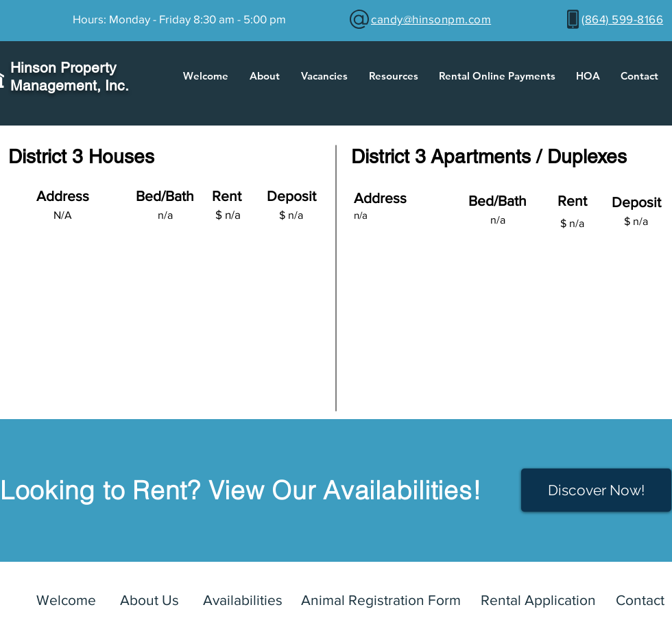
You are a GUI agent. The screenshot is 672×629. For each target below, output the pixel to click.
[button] (264, 76)
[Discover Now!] (596, 490)
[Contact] (640, 600)
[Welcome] (66, 600)
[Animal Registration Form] (381, 600)
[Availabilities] (243, 600)
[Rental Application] (538, 600)
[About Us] (149, 600)
